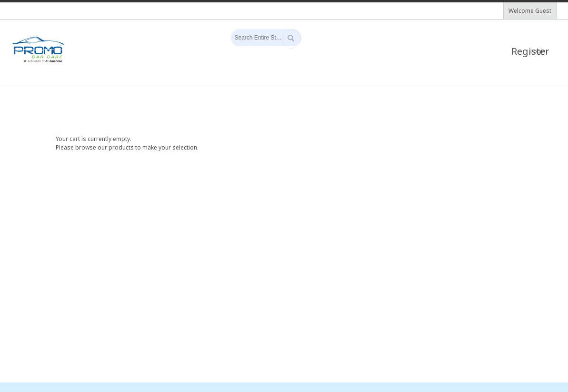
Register (521, 51)
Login (538, 51)
